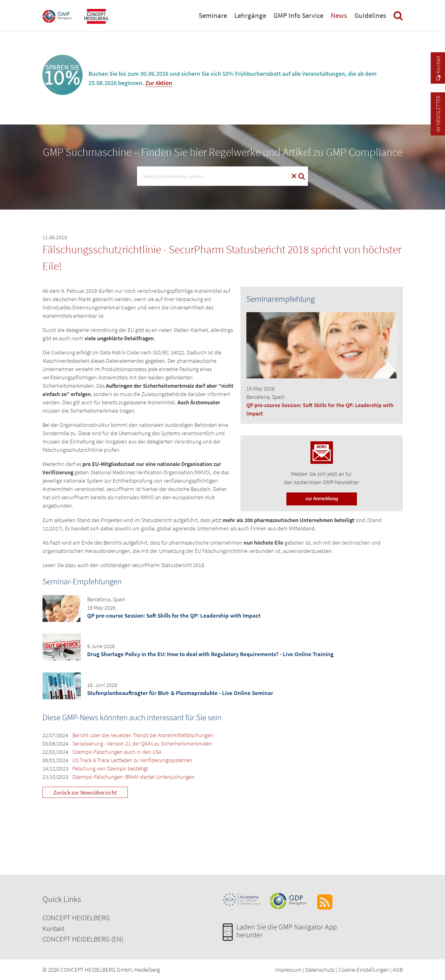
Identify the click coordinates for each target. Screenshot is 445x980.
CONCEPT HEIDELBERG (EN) (83, 939)
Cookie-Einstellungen (364, 970)
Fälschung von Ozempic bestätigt (110, 768)
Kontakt (54, 928)
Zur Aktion (159, 83)
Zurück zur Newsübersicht (85, 792)
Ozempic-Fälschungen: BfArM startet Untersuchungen (133, 777)
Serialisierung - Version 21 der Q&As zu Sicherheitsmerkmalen (142, 743)
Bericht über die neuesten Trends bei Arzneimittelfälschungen (143, 735)
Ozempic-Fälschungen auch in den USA (117, 752)
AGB (398, 970)
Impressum (288, 970)
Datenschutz (320, 970)
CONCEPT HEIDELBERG (76, 918)
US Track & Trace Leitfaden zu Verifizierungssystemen (132, 760)
